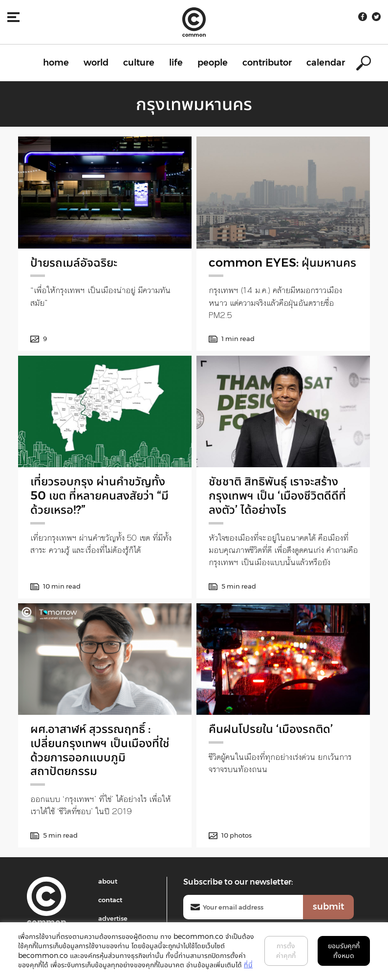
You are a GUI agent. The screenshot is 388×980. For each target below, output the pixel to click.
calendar (326, 63)
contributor (267, 63)
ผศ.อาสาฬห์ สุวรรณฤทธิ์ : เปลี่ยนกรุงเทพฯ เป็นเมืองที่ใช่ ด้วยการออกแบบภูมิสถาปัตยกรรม (100, 750)
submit (328, 907)
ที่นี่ (248, 965)
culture (139, 63)
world (96, 63)
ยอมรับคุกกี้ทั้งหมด (344, 951)
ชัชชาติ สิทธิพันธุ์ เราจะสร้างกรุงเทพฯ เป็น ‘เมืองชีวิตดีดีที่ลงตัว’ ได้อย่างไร (277, 495)
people (213, 63)
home (56, 63)
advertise (113, 918)
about (108, 881)
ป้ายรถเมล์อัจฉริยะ (74, 262)
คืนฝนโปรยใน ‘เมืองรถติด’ (271, 729)
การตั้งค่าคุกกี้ (286, 951)
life (176, 63)
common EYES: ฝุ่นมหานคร (282, 262)
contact (110, 900)
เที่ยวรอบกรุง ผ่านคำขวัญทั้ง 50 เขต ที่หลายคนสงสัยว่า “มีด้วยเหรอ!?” (99, 495)
